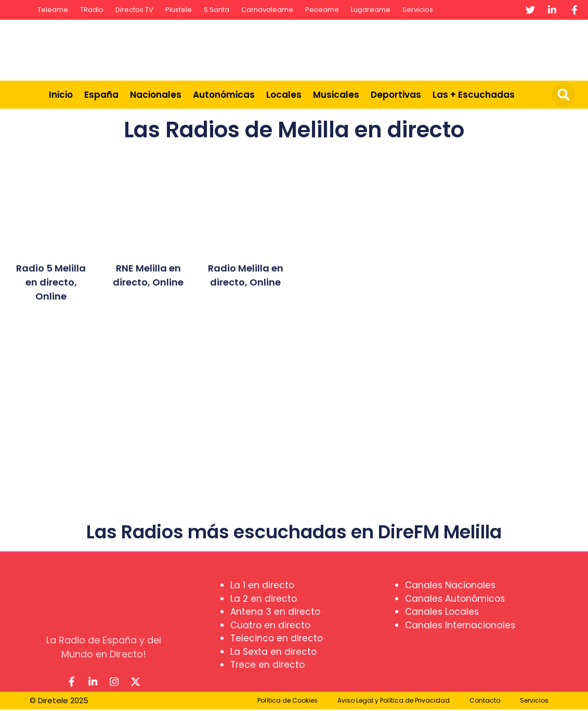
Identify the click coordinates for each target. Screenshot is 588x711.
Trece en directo (267, 665)
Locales (284, 95)
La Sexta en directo (273, 652)
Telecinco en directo (277, 638)
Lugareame (371, 10)
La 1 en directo (262, 585)
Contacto (485, 702)
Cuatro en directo (270, 625)
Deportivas (396, 95)
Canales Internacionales (460, 625)
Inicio (61, 95)
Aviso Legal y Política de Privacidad (394, 702)
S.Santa (217, 10)
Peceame (322, 10)
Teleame (53, 10)
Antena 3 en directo (275, 612)
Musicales (336, 95)
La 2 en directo (264, 599)
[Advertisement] (394, 48)
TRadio (92, 10)
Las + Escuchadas (474, 95)
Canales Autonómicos (455, 599)
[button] (564, 95)
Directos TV (134, 10)
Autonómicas (224, 95)
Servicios (418, 10)
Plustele (179, 10)
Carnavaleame (267, 10)
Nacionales (156, 95)
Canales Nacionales (450, 585)
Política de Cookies (288, 702)
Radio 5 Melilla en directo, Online (51, 282)
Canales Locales (442, 612)
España (101, 95)
